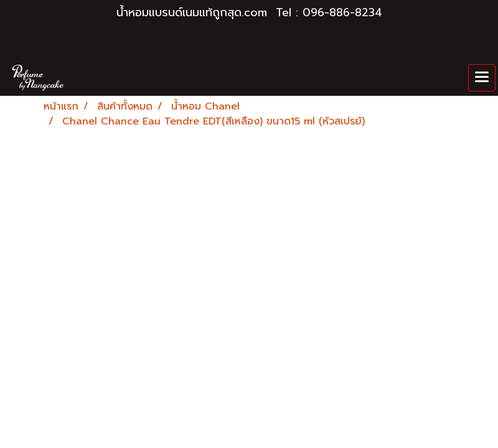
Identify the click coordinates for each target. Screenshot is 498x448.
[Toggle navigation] (482, 78)
